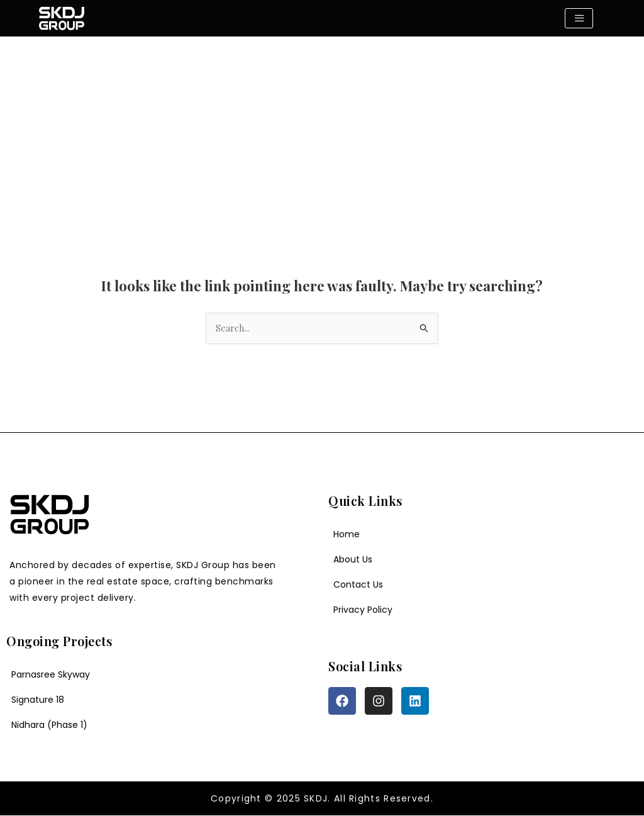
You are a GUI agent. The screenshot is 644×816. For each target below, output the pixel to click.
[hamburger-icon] (579, 18)
